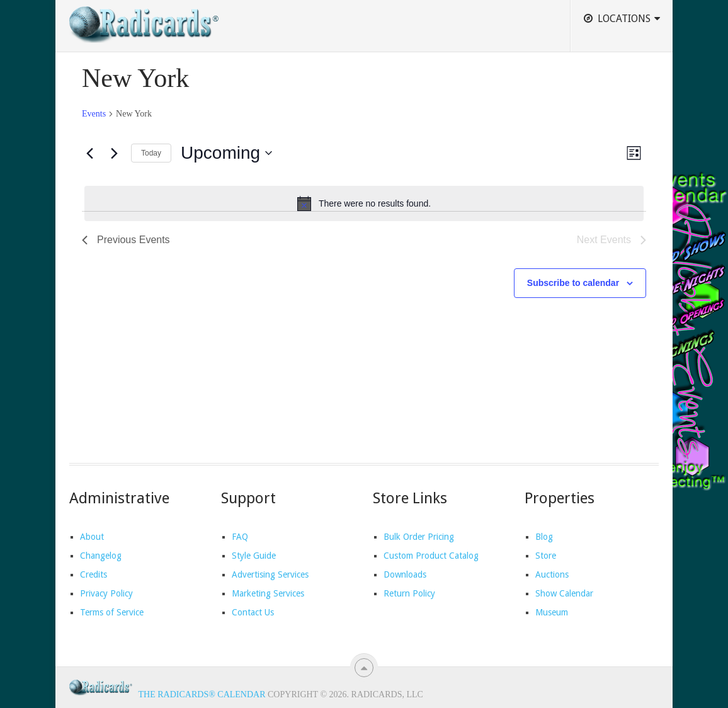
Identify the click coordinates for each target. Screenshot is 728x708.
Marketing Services (268, 593)
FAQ (240, 537)
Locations (617, 19)
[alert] (364, 203)
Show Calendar (564, 593)
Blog (544, 537)
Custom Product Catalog (431, 556)
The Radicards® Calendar (202, 694)
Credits (94, 574)
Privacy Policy (106, 593)
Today (151, 153)
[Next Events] (114, 153)
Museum (552, 612)
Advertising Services (270, 574)
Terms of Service (112, 612)
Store (546, 556)
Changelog (101, 556)
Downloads (405, 574)
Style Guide (254, 556)
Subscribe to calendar (573, 283)
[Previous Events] (89, 153)
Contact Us (253, 612)
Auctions (552, 574)
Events (94, 114)
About (92, 537)
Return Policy (409, 593)
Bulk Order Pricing (419, 537)
